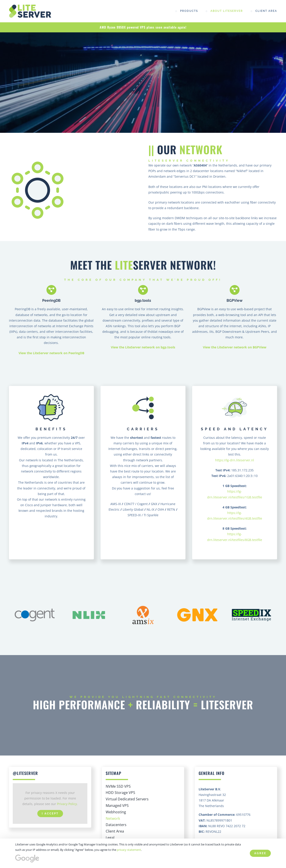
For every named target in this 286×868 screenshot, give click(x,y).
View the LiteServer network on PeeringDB (51, 353)
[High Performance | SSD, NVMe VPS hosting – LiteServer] (31, 6)
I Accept (50, 814)
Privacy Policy (67, 804)
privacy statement (129, 850)
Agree (260, 853)
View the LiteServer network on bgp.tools (143, 347)
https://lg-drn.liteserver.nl (235, 460)
